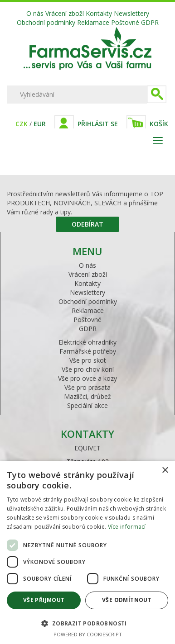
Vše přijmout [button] (44, 600)
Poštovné (125, 22)
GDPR (150, 22)
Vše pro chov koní (88, 369)
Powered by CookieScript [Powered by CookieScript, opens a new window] (88, 634)
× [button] (165, 471)
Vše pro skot (88, 360)
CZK (22, 124)
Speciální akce (87, 405)
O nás (35, 13)
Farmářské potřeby (88, 351)
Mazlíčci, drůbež (87, 396)
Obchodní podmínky (46, 22)
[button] (87, 623)
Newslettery (131, 13)
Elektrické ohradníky (87, 342)
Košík (159, 124)
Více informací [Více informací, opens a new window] (127, 527)
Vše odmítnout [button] (127, 600)
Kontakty (99, 13)
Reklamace (93, 22)
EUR (40, 124)
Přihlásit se (98, 124)
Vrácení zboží (65, 13)
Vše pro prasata (87, 387)
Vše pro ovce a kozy (87, 378)
